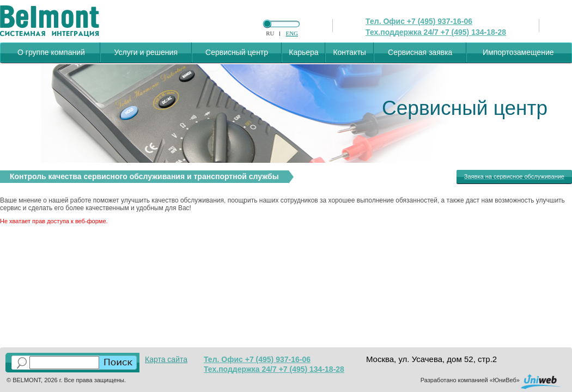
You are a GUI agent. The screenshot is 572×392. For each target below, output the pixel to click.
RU (270, 33)
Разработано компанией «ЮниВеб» (470, 380)
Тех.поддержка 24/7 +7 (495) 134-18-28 (436, 32)
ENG (292, 33)
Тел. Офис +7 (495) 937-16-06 (419, 21)
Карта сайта (166, 359)
